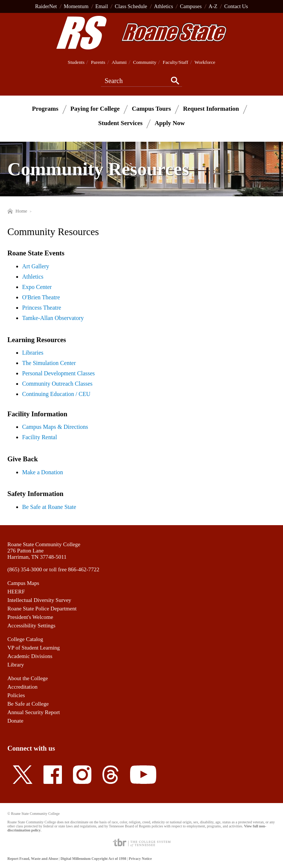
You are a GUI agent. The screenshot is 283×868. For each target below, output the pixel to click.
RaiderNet (46, 6)
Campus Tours (151, 109)
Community (145, 62)
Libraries (33, 353)
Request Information (211, 109)
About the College (28, 678)
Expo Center (37, 287)
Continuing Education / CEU (56, 394)
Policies (16, 695)
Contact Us (236, 6)
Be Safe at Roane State (49, 507)
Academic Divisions (30, 656)
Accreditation (22, 687)
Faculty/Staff (176, 62)
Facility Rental (40, 437)
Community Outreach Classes (57, 384)
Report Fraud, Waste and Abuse (33, 859)
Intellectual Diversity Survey (39, 600)
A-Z (213, 6)
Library (16, 665)
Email (102, 6)
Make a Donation (43, 472)
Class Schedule (131, 6)
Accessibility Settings (31, 626)
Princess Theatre (42, 308)
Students (76, 62)
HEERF (16, 592)
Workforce (205, 62)
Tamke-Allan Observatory (53, 318)
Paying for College (95, 109)
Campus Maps (23, 583)
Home (17, 211)
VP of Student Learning (34, 648)
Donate (15, 721)
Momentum (76, 6)
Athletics (164, 6)
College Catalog (25, 639)
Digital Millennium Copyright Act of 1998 (93, 859)
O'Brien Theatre (41, 297)
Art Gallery (36, 266)
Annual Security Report (34, 712)
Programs (45, 109)
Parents (98, 62)
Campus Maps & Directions (55, 427)
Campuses (191, 6)
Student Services (120, 123)
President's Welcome (30, 617)
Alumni (119, 62)
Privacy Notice (140, 859)
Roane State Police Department (42, 609)
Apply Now (170, 123)
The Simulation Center (49, 363)
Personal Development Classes (58, 373)
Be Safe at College (28, 704)
